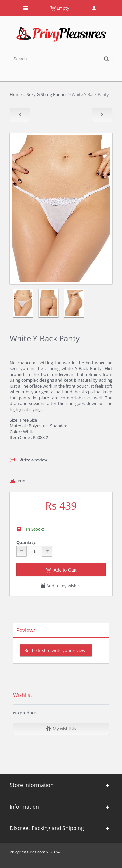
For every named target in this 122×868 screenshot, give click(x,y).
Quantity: (27, 542)
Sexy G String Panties (47, 94)
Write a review (34, 460)
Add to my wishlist (61, 586)
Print (22, 481)
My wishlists (61, 729)
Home (16, 94)
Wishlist (23, 695)
